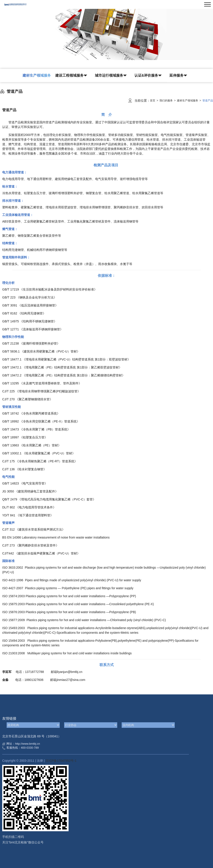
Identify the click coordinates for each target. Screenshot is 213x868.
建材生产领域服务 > (190, 101)
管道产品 (208, 101)
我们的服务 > (168, 101)
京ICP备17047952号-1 (61, 761)
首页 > (155, 101)
